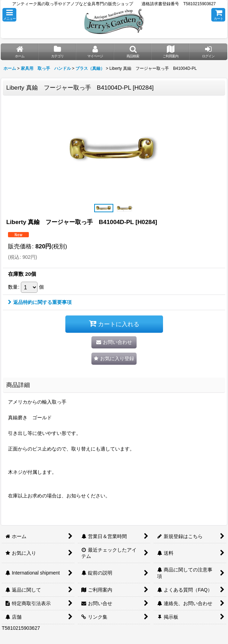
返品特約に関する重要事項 (40, 302)
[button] (9, 15)
